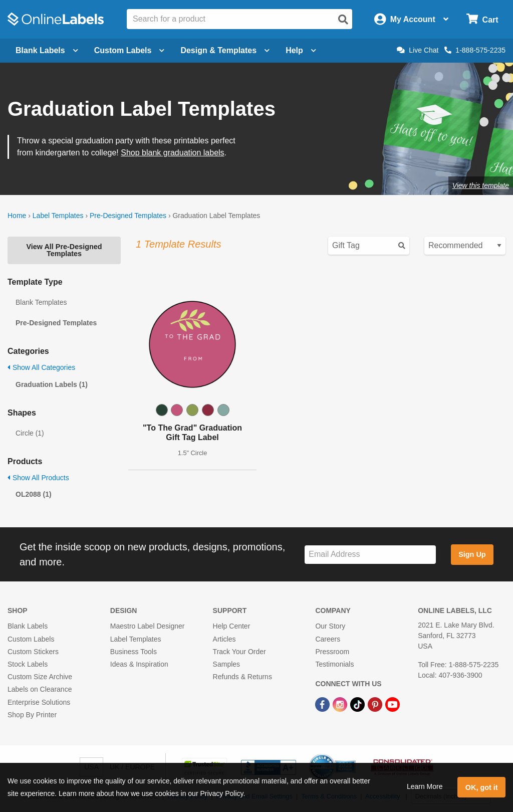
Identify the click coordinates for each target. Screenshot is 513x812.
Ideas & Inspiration (139, 664)
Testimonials (334, 664)
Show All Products (38, 478)
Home (17, 216)
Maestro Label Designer (148, 626)
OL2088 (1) (34, 494)
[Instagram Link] (341, 704)
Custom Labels (31, 639)
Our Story (330, 626)
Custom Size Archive (40, 677)
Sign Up (472, 554)
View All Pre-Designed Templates (64, 250)
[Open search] (343, 20)
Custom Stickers (33, 652)
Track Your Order (239, 652)
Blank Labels (28, 626)
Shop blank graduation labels (172, 153)
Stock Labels (28, 664)
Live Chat (418, 50)
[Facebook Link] (323, 704)
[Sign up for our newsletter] (370, 555)
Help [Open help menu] (301, 50)
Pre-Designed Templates (128, 216)
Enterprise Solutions (39, 702)
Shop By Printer (32, 715)
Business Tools (134, 652)
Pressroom (332, 652)
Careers (328, 639)
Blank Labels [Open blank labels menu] (47, 50)
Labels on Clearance (40, 689)
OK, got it (482, 787)
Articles (224, 639)
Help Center (232, 626)
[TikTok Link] (358, 704)
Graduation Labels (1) (52, 384)
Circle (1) (30, 433)
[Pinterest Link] (376, 704)
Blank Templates (41, 302)
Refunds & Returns (242, 677)
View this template (481, 185)
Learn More (425, 786)
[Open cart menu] (482, 19)
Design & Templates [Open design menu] (225, 50)
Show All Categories (41, 367)
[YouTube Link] (393, 704)
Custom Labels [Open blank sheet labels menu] (130, 50)
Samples (226, 664)
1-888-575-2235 (475, 50)
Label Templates (58, 216)
